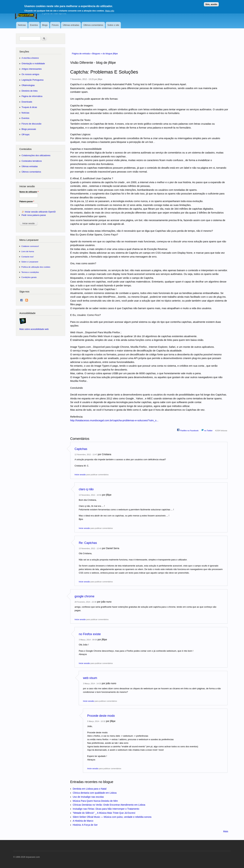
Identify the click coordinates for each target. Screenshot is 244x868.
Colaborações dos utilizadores (36, 155)
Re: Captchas (88, 543)
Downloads (27, 102)
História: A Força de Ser (85, 825)
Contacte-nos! (28, 257)
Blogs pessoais (29, 129)
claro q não (86, 489)
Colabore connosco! (30, 246)
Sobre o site (113, 25)
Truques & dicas (29, 107)
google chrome (85, 596)
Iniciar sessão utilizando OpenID (40, 212)
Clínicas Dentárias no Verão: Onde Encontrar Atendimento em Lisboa (109, 805)
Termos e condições (30, 272)
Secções (24, 52)
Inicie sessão (80, 475)
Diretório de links (30, 91)
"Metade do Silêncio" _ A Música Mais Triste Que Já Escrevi (104, 813)
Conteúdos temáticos (32, 161)
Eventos (34, 25)
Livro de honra (28, 251)
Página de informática (32, 96)
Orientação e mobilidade (33, 63)
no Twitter (207, 430)
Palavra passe (27, 202)
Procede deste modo (101, 716)
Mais (226, 831)
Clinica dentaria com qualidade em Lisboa (95, 793)
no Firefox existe (90, 634)
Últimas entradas (71, 25)
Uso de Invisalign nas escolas (88, 797)
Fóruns (55, 25)
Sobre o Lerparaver (30, 262)
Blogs (45, 25)
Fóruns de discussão (32, 124)
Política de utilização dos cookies (36, 267)
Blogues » (97, 54)
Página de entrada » (82, 54)
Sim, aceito (211, 3)
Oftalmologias (28, 85)
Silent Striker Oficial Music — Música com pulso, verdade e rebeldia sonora (112, 817)
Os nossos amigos (30, 74)
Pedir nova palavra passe (34, 215)
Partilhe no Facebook (188, 430)
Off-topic (26, 134)
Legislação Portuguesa (33, 80)
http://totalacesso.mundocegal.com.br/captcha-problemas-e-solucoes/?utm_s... (114, 420)
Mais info (110, 9)
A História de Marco (83, 821)
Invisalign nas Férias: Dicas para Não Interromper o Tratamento (106, 809)
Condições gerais (29, 277)
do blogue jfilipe (110, 54)
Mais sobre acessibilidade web (34, 329)
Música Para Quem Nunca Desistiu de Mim (95, 801)
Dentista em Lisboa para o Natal (90, 789)
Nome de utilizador (29, 192)
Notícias (22, 25)
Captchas (81, 449)
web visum (90, 678)
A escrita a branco (30, 58)
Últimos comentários (93, 25)
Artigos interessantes (32, 69)
